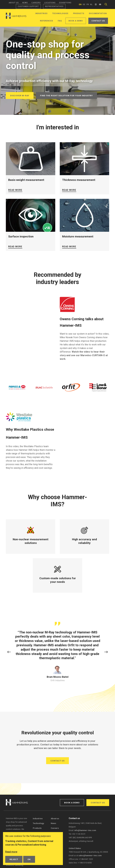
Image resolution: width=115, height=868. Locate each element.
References (46, 21)
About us (14, 3)
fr (88, 4)
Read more (15, 190)
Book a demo (76, 21)
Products (79, 13)
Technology (38, 823)
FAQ (60, 21)
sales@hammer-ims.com (90, 855)
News (25, 3)
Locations (50, 3)
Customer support (28, 6)
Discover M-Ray (20, 96)
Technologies (60, 13)
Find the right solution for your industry (66, 96)
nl (91, 4)
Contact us (98, 21)
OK (29, 859)
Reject (14, 859)
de (84, 4)
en (80, 4)
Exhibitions (65, 3)
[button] (9, 652)
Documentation (98, 13)
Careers (36, 3)
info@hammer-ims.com (85, 830)
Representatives (54, 6)
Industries (41, 13)
